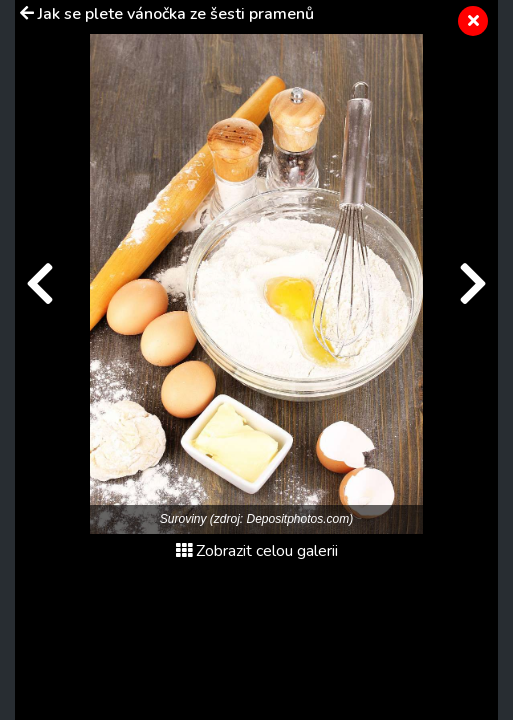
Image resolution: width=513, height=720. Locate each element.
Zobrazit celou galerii (257, 551)
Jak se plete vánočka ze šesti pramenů (176, 14)
